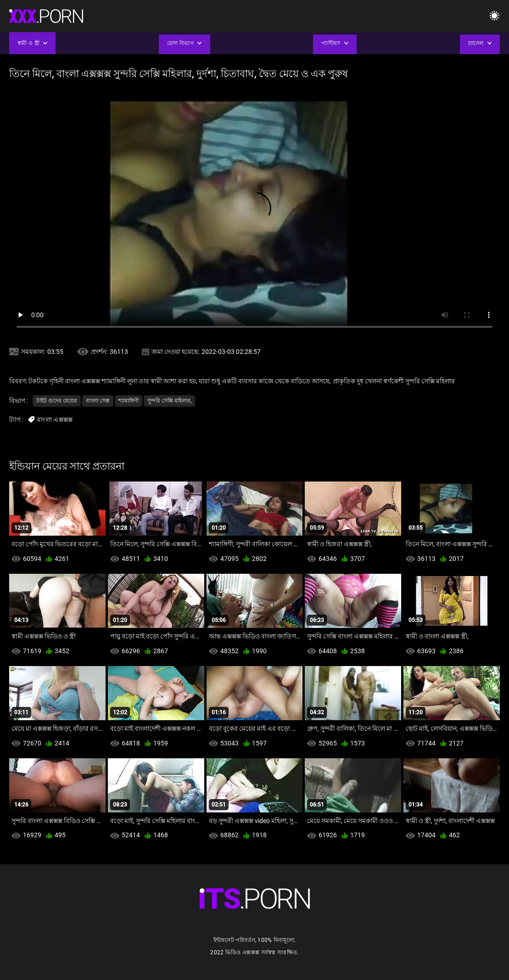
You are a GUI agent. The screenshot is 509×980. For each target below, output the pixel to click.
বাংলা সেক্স (98, 401)
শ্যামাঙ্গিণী (129, 401)
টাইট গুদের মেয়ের (57, 401)
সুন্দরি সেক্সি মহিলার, (169, 401)
